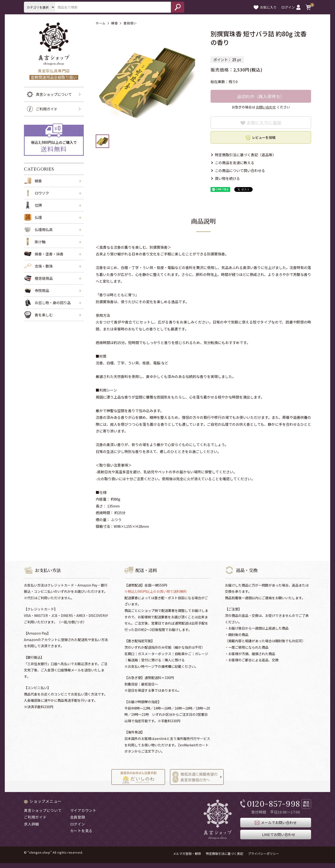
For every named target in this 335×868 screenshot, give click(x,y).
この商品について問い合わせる (240, 170)
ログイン (291, 7)
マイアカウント (83, 810)
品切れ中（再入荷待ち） (261, 96)
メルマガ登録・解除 (183, 854)
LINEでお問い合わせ (276, 835)
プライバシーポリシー (260, 854)
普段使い (130, 23)
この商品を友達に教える (235, 163)
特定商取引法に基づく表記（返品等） (245, 155)
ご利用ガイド (41, 109)
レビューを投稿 (260, 138)
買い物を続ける (227, 178)
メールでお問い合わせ (276, 823)
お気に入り (265, 7)
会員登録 (78, 817)
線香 (114, 23)
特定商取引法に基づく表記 (221, 854)
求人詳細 (31, 824)
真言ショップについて (48, 94)
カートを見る (81, 831)
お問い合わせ (266, 107)
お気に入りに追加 (261, 123)
